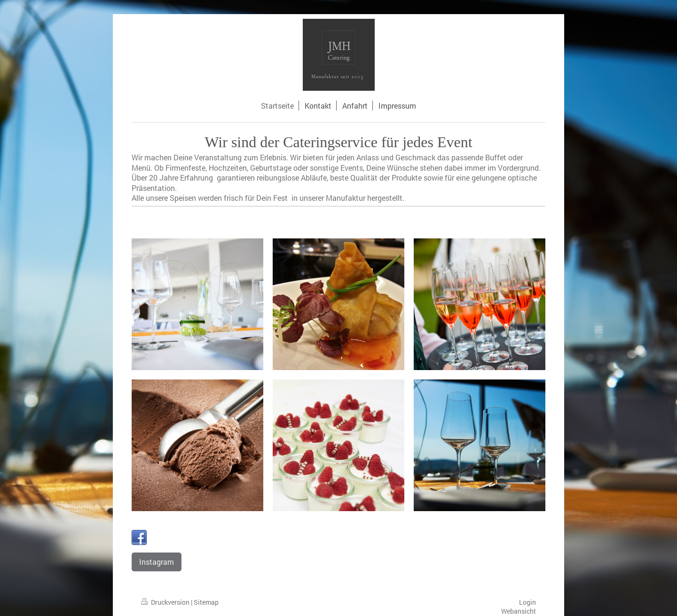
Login (527, 602)
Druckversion (166, 602)
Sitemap (206, 602)
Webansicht (519, 611)
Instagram (157, 562)
